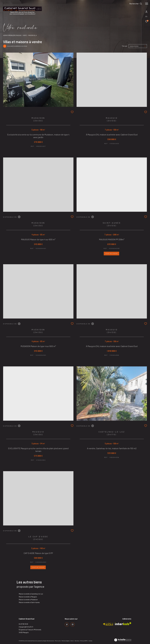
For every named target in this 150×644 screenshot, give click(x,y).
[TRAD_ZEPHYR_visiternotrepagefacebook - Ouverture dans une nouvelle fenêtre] (67, 624)
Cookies (90, 641)
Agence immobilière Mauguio (12, 35)
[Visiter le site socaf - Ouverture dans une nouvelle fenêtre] (108, 624)
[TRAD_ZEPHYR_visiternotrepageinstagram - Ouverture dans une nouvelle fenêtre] (73, 624)
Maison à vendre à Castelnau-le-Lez (31, 594)
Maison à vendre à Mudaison (28, 600)
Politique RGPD (84, 641)
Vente (25, 35)
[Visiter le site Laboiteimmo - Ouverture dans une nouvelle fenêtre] (123, 640)
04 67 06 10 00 (23, 624)
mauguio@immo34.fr (26, 627)
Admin (72, 641)
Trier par (125, 46)
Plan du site (58, 641)
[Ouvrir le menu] (147, 4)
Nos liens (77, 641)
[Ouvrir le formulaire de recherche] (136, 4)
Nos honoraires (50, 641)
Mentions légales (66, 641)
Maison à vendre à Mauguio (28, 597)
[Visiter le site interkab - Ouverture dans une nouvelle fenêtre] (123, 624)
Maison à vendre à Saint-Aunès (29, 602)
